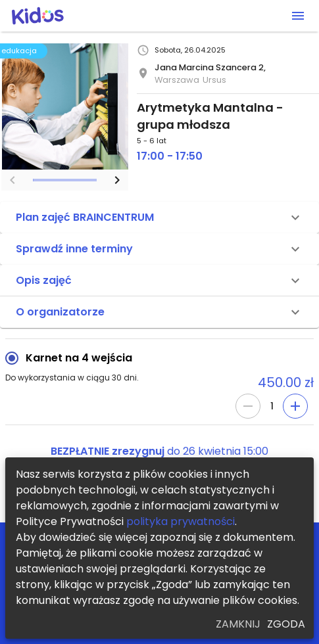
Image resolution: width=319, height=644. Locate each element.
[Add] (295, 406)
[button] (159, 218)
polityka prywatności (181, 521)
